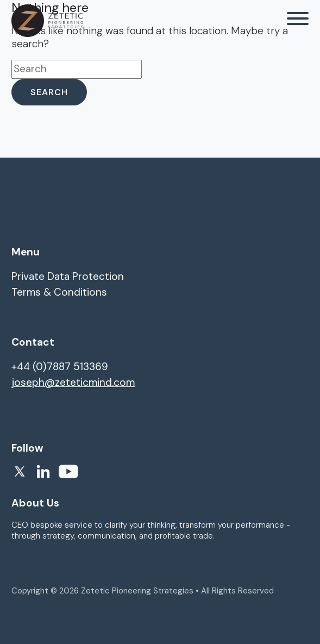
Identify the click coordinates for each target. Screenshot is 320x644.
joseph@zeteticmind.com (73, 382)
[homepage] (47, 21)
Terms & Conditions (59, 292)
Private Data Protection (68, 276)
